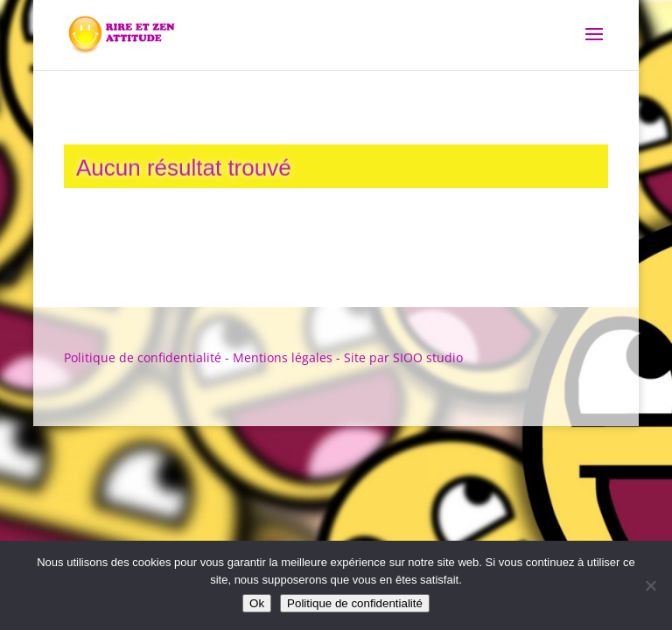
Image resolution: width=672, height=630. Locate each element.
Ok (257, 603)
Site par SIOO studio (403, 357)
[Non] (650, 585)
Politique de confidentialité (143, 357)
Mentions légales (283, 357)
